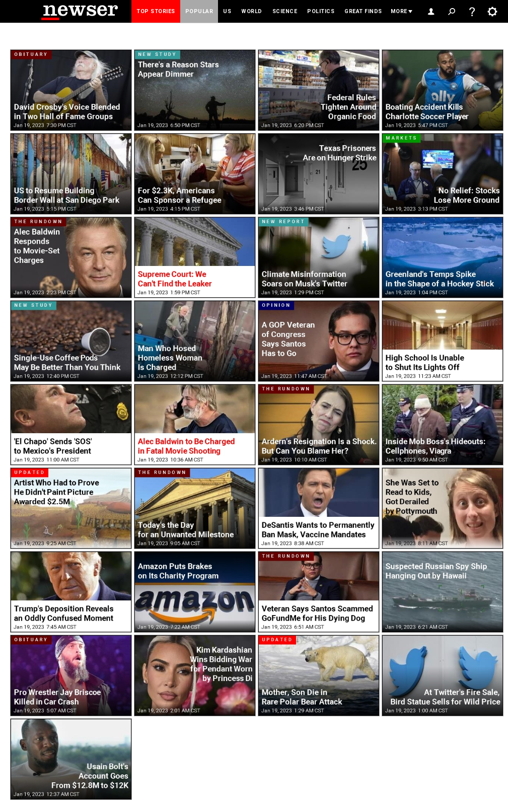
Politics (321, 11)
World (252, 11)
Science (285, 11)
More (399, 11)
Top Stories (156, 11)
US (227, 11)
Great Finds (363, 11)
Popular (199, 11)
